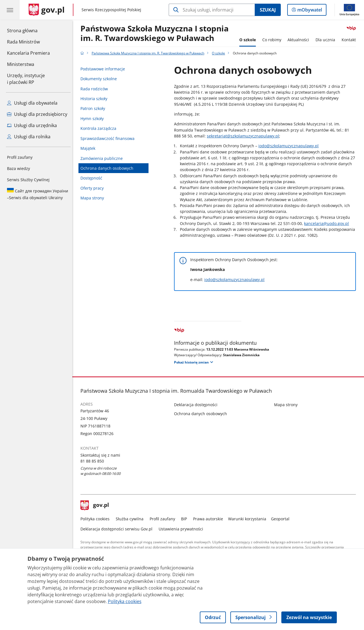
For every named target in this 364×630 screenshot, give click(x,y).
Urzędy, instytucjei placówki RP (26, 79)
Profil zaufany (20, 157)
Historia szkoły (95, 99)
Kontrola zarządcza (100, 128)
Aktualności (300, 40)
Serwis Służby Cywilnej (28, 180)
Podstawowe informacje (104, 69)
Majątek (89, 148)
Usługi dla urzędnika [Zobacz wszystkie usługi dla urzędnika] (32, 125)
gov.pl (96, 505)
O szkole (249, 40)
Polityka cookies (96, 519)
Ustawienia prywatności (182, 529)
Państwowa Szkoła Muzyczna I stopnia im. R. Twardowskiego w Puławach (156, 33)
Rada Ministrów (23, 42)
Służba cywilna (131, 519)
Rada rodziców (96, 89)
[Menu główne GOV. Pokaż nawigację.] (10, 10)
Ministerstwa (21, 64)
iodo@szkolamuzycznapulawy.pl (290, 146)
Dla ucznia (327, 40)
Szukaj (268, 10)
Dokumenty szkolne (100, 79)
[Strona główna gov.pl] (47, 10)
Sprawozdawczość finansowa (109, 138)
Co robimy (273, 40)
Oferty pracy (93, 188)
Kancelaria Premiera (28, 53)
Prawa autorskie (209, 519)
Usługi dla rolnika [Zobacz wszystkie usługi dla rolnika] (29, 137)
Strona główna (28, 30)
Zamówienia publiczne (103, 158)
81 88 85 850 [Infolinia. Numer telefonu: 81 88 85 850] (94, 461)
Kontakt (350, 40)
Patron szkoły (94, 108)
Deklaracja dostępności (197, 405)
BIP (185, 519)
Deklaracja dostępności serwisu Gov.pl (118, 529)
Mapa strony (94, 198)
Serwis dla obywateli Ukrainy (38, 194)
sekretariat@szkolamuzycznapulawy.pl (244, 136)
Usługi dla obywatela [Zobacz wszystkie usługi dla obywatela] (32, 103)
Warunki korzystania (249, 519)
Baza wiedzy (18, 168)
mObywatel (309, 11)
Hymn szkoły (93, 119)
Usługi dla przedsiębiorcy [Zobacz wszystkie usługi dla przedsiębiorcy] (37, 114)
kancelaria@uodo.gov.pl (328, 223)
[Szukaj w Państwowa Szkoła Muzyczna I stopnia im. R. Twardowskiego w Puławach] (212, 10)
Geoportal (282, 519)
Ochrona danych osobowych (108, 168)
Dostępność (93, 178)
